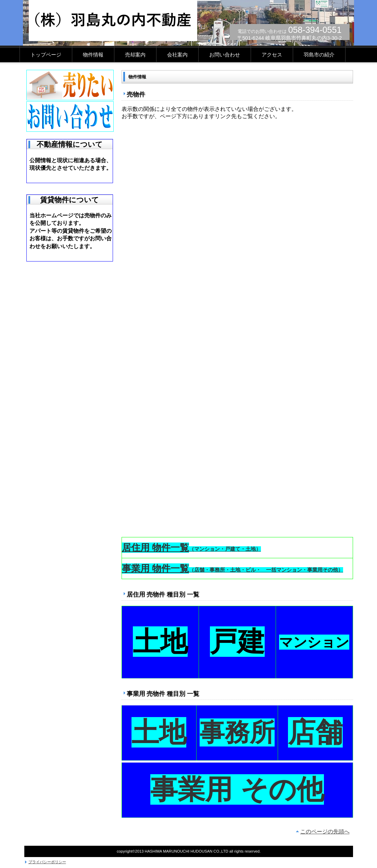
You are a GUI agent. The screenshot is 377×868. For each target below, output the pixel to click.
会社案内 (177, 55)
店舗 (315, 732)
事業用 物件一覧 (155, 569)
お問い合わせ (225, 55)
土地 (160, 642)
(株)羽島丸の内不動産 (113, 21)
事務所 (237, 732)
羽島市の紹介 (319, 55)
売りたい (70, 85)
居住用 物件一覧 (155, 548)
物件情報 (93, 55)
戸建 (237, 642)
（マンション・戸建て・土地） (225, 549)
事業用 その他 (237, 789)
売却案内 (135, 55)
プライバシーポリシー (47, 862)
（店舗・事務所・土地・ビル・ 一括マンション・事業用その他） (266, 570)
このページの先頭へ (325, 832)
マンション (314, 642)
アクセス (272, 55)
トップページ (46, 55)
